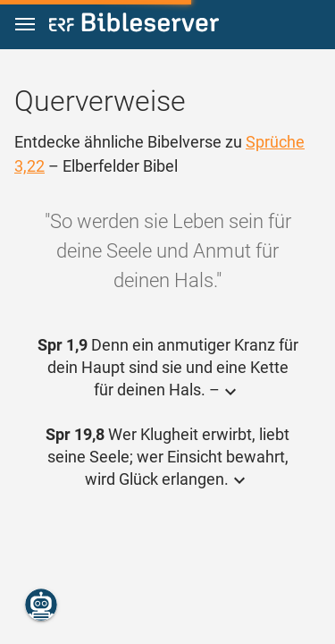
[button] (25, 25)
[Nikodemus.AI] (41, 605)
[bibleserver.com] (134, 25)
